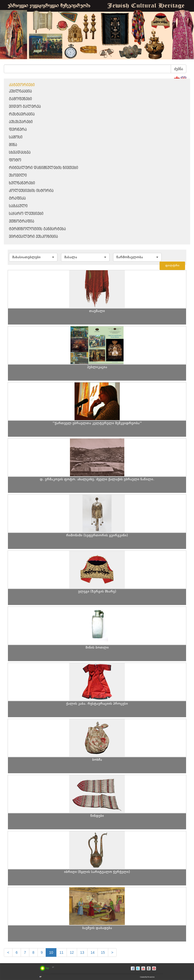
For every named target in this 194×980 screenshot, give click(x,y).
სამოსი (16, 137)
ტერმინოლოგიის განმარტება (37, 229)
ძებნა (179, 69)
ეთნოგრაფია (22, 221)
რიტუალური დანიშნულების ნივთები (44, 168)
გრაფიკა (17, 198)
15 (103, 952)
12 (72, 952)
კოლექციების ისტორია (31, 191)
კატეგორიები (22, 85)
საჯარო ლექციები (26, 214)
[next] (112, 952)
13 (82, 952)
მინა (13, 145)
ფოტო (15, 160)
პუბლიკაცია (20, 91)
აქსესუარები (21, 122)
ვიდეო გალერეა (25, 107)
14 (93, 952)
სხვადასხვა (20, 153)
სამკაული (18, 206)
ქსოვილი (18, 176)
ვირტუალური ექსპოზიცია (33, 237)
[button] (33, 257)
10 (51, 952)
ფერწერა (18, 130)
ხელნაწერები (22, 183)
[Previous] (8, 952)
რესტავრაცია (22, 114)
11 (62, 952)
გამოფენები (20, 99)
